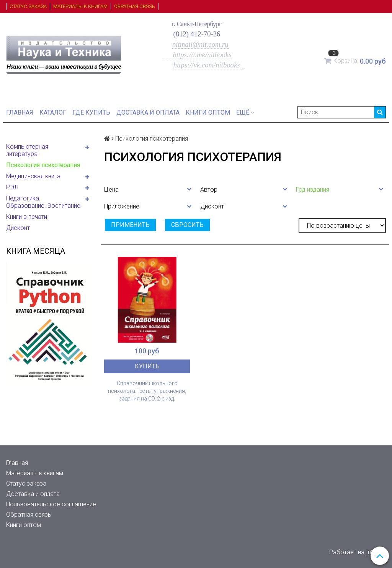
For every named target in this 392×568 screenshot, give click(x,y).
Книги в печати (27, 217)
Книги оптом (208, 112)
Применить (130, 225)
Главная (20, 112)
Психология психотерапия (43, 165)
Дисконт (18, 228)
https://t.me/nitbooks (197, 55)
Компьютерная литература (27, 150)
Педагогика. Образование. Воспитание (43, 202)
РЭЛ (12, 187)
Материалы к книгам (80, 6)
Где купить (91, 112)
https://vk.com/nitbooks (207, 65)
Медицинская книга (33, 176)
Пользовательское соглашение (51, 504)
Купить (147, 366)
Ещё (245, 112)
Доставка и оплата (148, 112)
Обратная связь (135, 6)
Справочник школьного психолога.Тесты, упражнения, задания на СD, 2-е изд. (147, 391)
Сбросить (187, 225)
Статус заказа (28, 6)
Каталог (53, 112)
